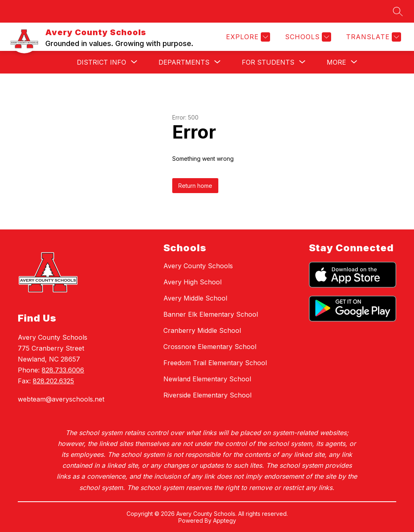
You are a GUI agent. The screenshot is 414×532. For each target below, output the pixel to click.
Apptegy (225, 520)
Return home (195, 186)
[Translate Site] (373, 37)
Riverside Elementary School (207, 395)
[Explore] (247, 37)
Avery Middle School (195, 298)
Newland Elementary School (207, 379)
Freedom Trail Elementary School (215, 363)
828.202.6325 (53, 381)
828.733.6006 (63, 370)
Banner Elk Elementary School (211, 314)
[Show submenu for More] (336, 62)
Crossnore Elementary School (210, 347)
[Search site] (398, 11)
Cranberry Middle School (202, 330)
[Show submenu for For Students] (268, 62)
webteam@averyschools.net (61, 399)
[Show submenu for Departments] (184, 62)
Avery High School (192, 282)
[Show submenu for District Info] (101, 62)
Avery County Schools (198, 266)
